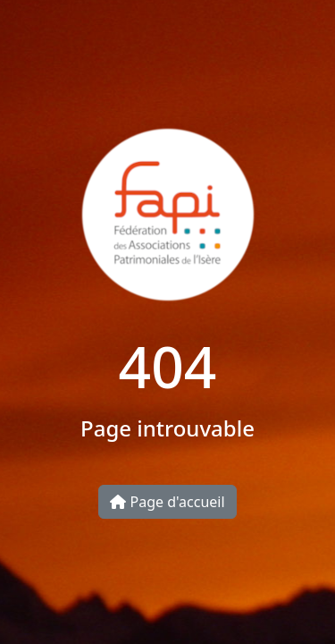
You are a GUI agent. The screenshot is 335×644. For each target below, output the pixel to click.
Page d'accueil (167, 502)
